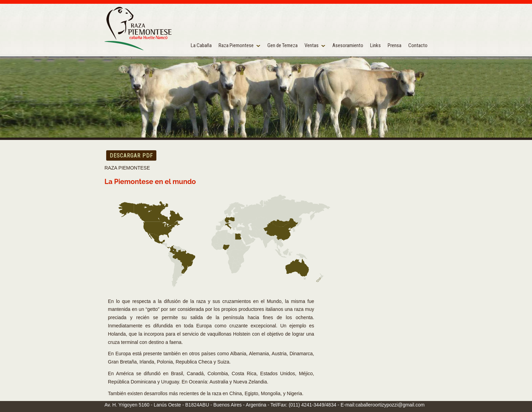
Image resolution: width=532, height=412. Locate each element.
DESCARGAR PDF (131, 156)
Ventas (312, 45)
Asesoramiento (348, 45)
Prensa (395, 45)
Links (375, 45)
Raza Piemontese (236, 45)
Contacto (418, 45)
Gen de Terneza (282, 45)
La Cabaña (201, 45)
